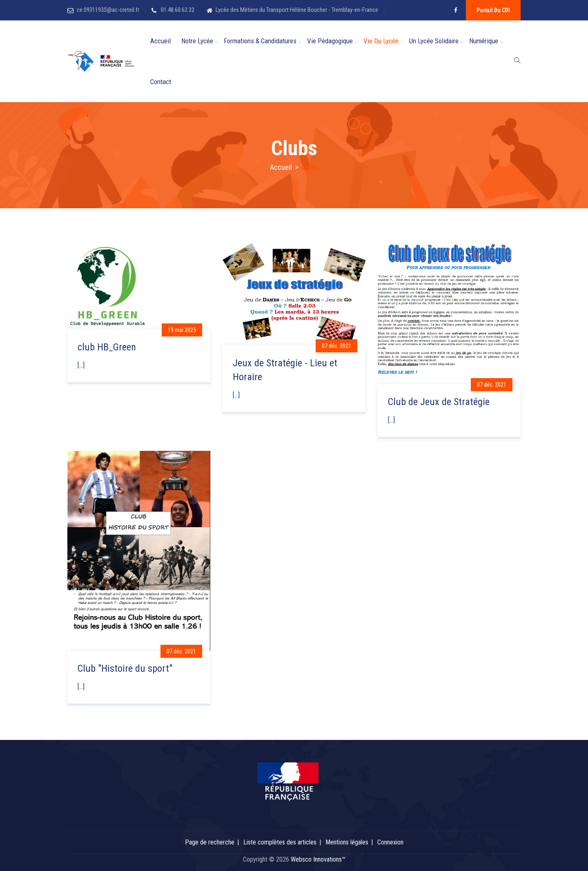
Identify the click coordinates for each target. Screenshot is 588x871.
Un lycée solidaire (434, 41)
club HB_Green (107, 347)
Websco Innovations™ (318, 859)
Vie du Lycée (381, 41)
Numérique (484, 41)
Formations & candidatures (260, 41)
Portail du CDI (493, 10)
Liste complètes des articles (280, 842)
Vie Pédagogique (330, 41)
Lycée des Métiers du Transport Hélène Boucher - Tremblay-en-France (297, 10)
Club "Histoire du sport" (125, 668)
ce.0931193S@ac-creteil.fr (108, 10)
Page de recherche (210, 842)
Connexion (390, 842)
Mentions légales (347, 842)
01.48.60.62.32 (177, 10)
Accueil (160, 41)
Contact (161, 82)
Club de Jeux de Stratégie (439, 402)
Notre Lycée (197, 41)
